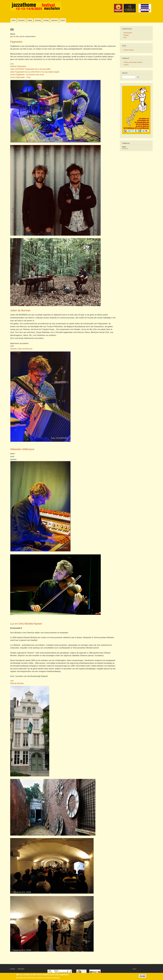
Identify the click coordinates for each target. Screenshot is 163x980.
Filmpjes (126, 35)
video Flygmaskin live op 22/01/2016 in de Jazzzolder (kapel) (35, 72)
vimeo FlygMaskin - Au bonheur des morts (27, 75)
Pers (125, 37)
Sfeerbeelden (128, 33)
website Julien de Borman (21, 349)
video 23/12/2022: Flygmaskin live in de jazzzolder (30, 69)
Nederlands (125, 149)
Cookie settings (128, 50)
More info (56, 978)
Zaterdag (38, 20)
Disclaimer (21, 969)
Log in (134, 969)
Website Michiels (17, 683)
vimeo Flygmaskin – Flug (20, 77)
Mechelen (22, 20)
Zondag (46, 20)
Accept (142, 976)
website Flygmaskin (18, 66)
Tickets (63, 20)
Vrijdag (30, 20)
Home (14, 20)
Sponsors (54, 20)
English (124, 147)
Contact (126, 65)
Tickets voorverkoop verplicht (133, 62)
